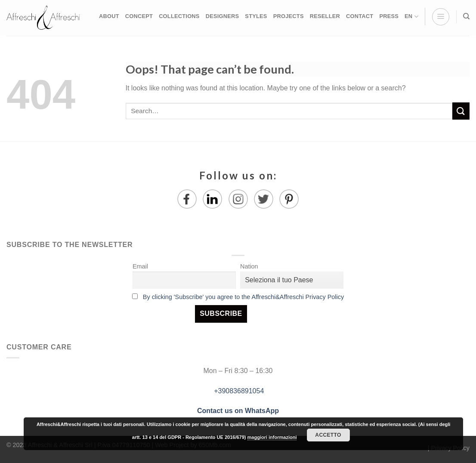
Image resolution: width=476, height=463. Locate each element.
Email (140, 266)
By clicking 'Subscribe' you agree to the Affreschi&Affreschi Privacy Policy (243, 297)
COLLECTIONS (179, 16)
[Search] (466, 16)
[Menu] (441, 17)
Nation (249, 266)
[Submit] (461, 111)
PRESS (389, 16)
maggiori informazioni (272, 437)
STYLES (256, 16)
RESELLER (325, 16)
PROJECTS (289, 16)
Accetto (328, 435)
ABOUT (109, 16)
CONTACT (360, 16)
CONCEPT (139, 16)
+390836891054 (238, 391)
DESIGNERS (223, 16)
